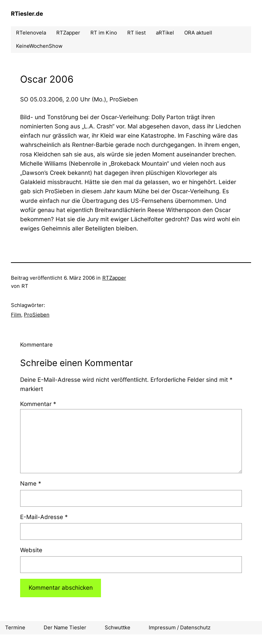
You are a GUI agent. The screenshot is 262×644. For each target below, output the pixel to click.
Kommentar (38, 404)
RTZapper (114, 278)
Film (16, 315)
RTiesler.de (27, 14)
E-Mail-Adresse (44, 517)
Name (31, 484)
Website (31, 550)
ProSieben (37, 315)
